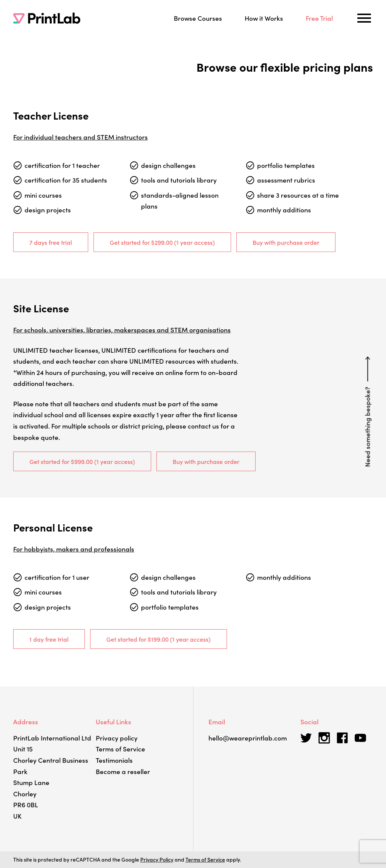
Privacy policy (117, 738)
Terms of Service (120, 749)
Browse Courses (198, 18)
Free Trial (319, 18)
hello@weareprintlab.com (248, 738)
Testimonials (114, 760)
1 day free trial (49, 639)
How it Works (264, 18)
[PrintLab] (47, 18)
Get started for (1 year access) (162, 242)
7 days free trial (51, 242)
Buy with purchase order (286, 242)
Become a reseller (123, 771)
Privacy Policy (157, 859)
